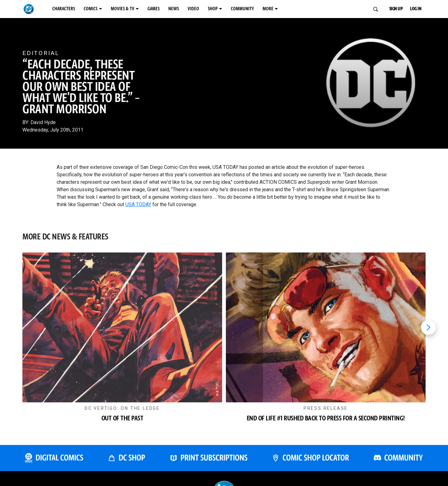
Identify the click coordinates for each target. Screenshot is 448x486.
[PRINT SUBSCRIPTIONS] (209, 464)
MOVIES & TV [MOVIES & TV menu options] (151, 9)
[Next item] (428, 330)
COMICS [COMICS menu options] (109, 9)
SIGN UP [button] (392, 9)
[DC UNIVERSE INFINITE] (54, 464)
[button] (122, 345)
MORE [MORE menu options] (341, 9)
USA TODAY (138, 204)
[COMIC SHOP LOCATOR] (310, 464)
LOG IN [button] (420, 9)
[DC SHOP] (127, 464)
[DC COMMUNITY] (398, 464)
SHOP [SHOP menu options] (268, 9)
